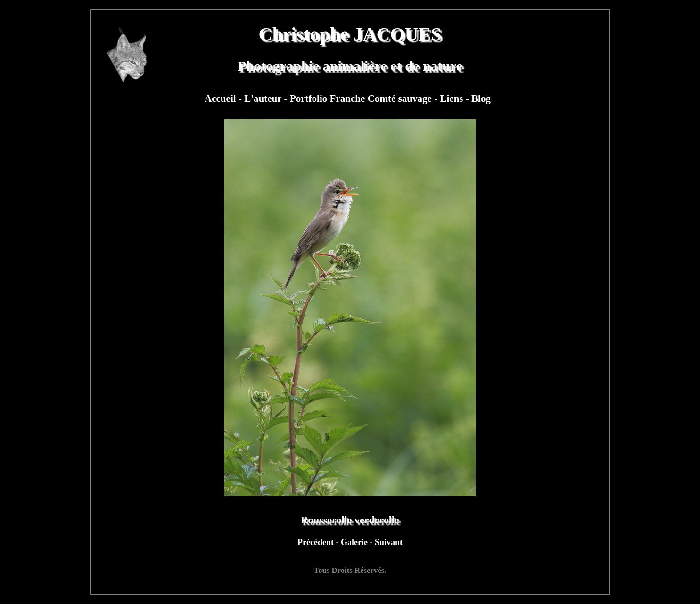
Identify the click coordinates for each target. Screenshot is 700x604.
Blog (481, 98)
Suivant (389, 542)
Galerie (355, 542)
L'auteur (264, 98)
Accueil (222, 98)
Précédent (317, 542)
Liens (453, 98)
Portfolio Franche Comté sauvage (362, 98)
